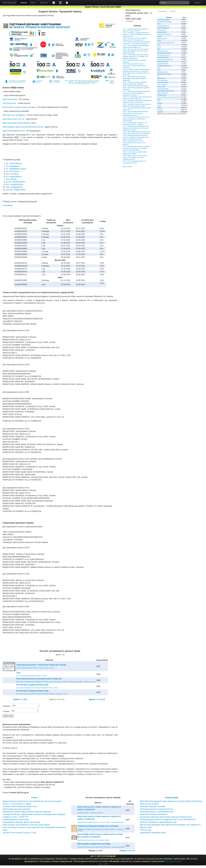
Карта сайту (103, 864)
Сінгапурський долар (164, 66)
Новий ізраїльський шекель (166, 43)
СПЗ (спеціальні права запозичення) (169, 97)
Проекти (44, 3)
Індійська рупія (162, 38)
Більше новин (127, 167)
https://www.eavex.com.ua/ (14, 119)
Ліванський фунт (163, 51)
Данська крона (162, 32)
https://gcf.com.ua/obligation (14, 115)
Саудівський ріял (163, 64)
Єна (158, 45)
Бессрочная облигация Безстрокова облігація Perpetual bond (166, 817)
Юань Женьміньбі (163, 28)
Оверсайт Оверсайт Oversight (153, 806)
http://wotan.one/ (9, 103)
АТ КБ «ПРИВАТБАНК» (16, 182)
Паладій (160, 112)
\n (25, 706)
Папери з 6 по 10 (127, 851)
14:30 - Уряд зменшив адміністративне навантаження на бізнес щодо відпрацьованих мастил (135, 113)
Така (159, 24)
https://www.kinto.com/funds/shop (16, 123)
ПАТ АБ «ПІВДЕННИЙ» (16, 190)
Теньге (159, 47)
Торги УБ (173, 11)
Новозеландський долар (165, 59)
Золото (159, 105)
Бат (158, 76)
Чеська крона (161, 30)
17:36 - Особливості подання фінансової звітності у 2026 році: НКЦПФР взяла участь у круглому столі (137, 34)
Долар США (161, 87)
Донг (159, 68)
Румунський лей (162, 93)
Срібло (159, 108)
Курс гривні (162, 11)
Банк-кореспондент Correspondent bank (157, 812)
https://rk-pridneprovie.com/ (14, 131)
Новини (24, 3)
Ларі (159, 101)
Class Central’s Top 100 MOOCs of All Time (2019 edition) (26, 825)
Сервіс (198, 3)
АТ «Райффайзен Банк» (16, 169)
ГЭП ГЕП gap (146, 830)
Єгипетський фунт (163, 82)
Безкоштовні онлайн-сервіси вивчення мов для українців (27, 812)
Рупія (159, 40)
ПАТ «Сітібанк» (12, 174)
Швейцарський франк (164, 74)
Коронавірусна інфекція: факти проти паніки (21, 822)
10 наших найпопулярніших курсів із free (20, 806)
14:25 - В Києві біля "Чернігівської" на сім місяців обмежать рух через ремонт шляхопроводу (136, 119)
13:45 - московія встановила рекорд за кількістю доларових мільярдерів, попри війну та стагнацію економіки (136, 137)
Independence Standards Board (153, 833)
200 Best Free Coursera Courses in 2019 (19, 833)
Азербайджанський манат (165, 91)
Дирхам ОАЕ (161, 78)
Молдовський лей (163, 57)
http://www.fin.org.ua (173, 861)
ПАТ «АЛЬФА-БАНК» (15, 184)
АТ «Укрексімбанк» (14, 177)
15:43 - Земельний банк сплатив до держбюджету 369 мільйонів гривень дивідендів (135, 78)
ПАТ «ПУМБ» (12, 179)
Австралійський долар (164, 22)
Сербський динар (163, 89)
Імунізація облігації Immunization (154, 814)
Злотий (159, 103)
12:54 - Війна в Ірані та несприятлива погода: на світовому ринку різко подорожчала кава (135, 157)
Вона (159, 49)
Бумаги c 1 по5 (20, 699)
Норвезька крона (163, 61)
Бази (33, 3)
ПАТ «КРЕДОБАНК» (14, 187)
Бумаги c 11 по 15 (97, 699)
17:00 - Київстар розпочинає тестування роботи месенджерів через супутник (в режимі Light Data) (136, 51)
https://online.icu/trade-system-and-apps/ (19, 107)
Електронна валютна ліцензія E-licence (157, 809)
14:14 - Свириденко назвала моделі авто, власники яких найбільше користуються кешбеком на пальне (136, 128)
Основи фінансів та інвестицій (16, 820)
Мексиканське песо (163, 55)
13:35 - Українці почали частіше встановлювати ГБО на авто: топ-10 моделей (134, 143)
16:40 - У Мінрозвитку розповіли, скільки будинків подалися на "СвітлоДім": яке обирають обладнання (136, 56)
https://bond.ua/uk (10, 99)
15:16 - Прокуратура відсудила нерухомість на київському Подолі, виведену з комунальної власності (137, 93)
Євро (159, 99)
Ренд (159, 70)
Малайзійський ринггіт (164, 53)
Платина (160, 110)
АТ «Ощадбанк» (13, 166)
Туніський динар (162, 80)
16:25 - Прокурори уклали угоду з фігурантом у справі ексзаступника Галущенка (134, 66)
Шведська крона (162, 72)
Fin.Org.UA (9, 3)
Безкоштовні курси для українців (16, 809)
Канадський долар (163, 26)
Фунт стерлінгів (162, 85)
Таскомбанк (8, 205)
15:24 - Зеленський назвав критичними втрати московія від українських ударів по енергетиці (136, 88)
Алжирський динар (163, 20)
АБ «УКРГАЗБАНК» (14, 164)
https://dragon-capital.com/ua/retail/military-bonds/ (23, 127)
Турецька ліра (162, 95)
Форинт (160, 36)
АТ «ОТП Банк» (12, 171)
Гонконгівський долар (164, 34)
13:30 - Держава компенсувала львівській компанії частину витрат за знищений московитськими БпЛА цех (136, 148)
